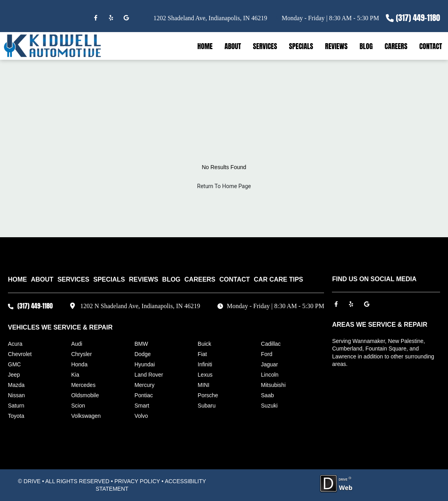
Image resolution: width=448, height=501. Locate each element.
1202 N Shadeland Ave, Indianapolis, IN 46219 (140, 306)
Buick (204, 344)
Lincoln (270, 375)
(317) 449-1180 (418, 18)
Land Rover (149, 375)
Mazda (16, 385)
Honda (79, 364)
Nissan (16, 395)
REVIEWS (336, 46)
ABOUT (233, 46)
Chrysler (82, 354)
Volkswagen (86, 416)
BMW (141, 344)
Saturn (16, 406)
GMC (14, 364)
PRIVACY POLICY (137, 481)
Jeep (14, 375)
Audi (77, 344)
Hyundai (144, 364)
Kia (75, 375)
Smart (142, 406)
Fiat (202, 354)
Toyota (16, 416)
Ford (267, 354)
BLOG (366, 46)
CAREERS (396, 46)
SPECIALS (301, 46)
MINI (204, 385)
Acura (15, 344)
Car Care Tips (278, 279)
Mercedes (83, 385)
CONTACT (431, 46)
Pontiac (144, 395)
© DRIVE (29, 481)
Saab (268, 395)
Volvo (141, 416)
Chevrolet (20, 354)
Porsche (208, 395)
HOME (205, 46)
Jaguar (270, 364)
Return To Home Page (224, 186)
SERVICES (265, 46)
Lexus (205, 375)
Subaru (207, 406)
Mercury (144, 385)
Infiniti (205, 364)
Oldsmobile (85, 395)
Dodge (142, 354)
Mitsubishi (273, 385)
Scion (78, 406)
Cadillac (271, 344)
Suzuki (269, 406)
